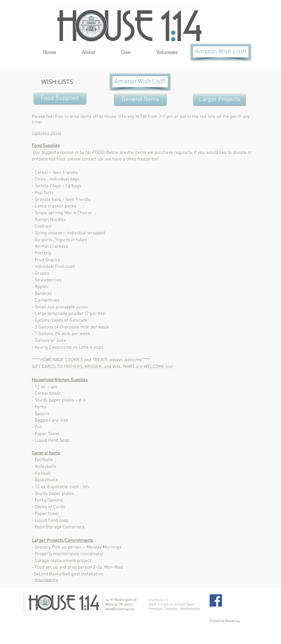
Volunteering (46, 580)
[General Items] (140, 100)
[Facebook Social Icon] (216, 600)
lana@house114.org (120, 609)
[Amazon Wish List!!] (221, 52)
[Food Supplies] (60, 98)
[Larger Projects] (220, 100)
